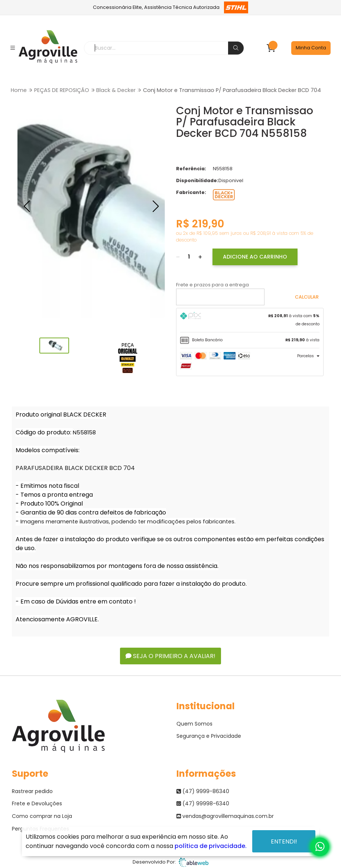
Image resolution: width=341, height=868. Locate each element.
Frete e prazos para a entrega (212, 285)
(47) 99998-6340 (203, 803)
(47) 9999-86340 (203, 791)
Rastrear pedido (32, 791)
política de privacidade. (211, 846)
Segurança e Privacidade (209, 736)
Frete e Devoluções (37, 803)
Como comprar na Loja (42, 816)
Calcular (307, 297)
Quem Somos (194, 724)
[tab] (250, 320)
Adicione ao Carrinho (255, 257)
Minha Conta (311, 48)
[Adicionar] (200, 257)
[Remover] (178, 257)
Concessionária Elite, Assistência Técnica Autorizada (171, 7)
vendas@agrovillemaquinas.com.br (225, 816)
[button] (27, 206)
